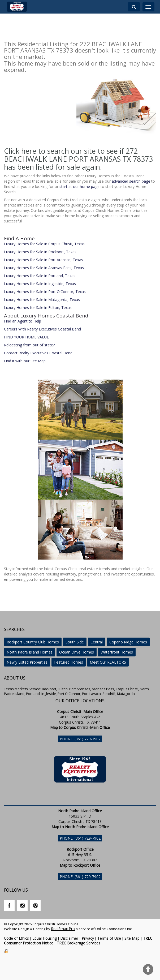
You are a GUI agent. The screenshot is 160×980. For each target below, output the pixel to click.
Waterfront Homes (117, 652)
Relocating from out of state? (29, 345)
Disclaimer (69, 938)
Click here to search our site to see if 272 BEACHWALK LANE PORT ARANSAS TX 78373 (78, 155)
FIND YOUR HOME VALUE (26, 337)
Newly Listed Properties (27, 662)
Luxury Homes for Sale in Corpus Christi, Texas (44, 244)
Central (97, 642)
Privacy (88, 938)
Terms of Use (109, 938)
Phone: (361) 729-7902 (80, 739)
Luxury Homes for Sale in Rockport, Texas (40, 252)
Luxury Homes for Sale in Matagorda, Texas (42, 300)
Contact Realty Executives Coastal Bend (38, 353)
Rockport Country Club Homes (33, 642)
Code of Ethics (16, 938)
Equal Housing (45, 938)
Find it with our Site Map (25, 361)
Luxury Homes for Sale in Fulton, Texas (38, 308)
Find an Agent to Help (23, 321)
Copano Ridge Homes (128, 642)
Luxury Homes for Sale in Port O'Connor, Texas (45, 292)
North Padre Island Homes (30, 652)
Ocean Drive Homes (77, 652)
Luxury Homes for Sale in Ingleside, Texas (40, 284)
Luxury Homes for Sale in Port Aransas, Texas (44, 260)
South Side (75, 642)
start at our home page (79, 186)
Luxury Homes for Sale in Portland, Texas (40, 276)
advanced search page (131, 181)
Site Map (132, 938)
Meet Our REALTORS (108, 662)
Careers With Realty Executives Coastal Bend (42, 329)
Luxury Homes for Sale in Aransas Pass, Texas (44, 268)
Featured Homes (69, 662)
